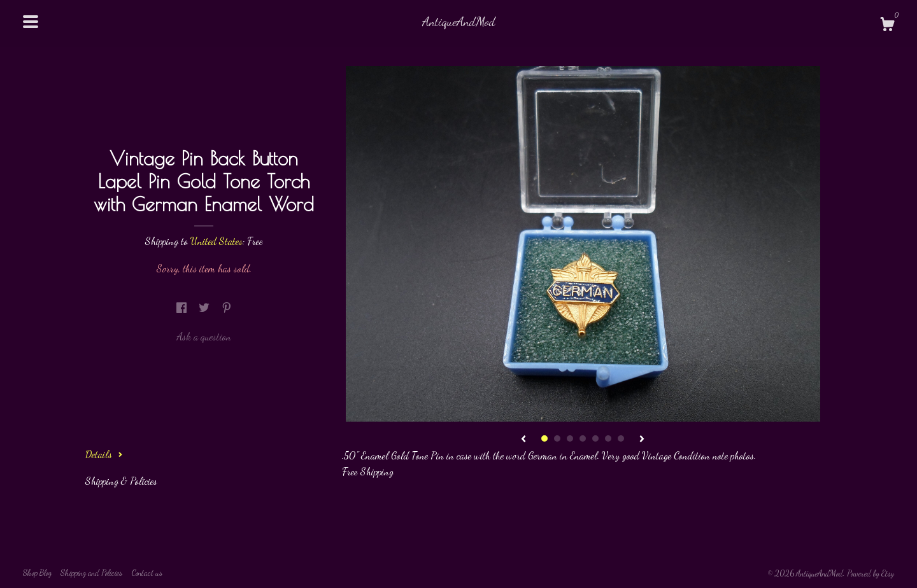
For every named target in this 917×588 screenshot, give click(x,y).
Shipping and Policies (91, 573)
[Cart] (887, 26)
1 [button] (544, 438)
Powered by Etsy (871, 573)
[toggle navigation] (31, 22)
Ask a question (204, 336)
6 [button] (608, 438)
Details (104, 454)
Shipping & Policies (121, 481)
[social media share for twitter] (205, 308)
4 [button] (583, 438)
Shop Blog (37, 573)
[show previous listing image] (523, 440)
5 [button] (595, 438)
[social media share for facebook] (183, 308)
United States (217, 241)
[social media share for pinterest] (227, 308)
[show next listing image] (642, 440)
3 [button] (570, 438)
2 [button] (557, 438)
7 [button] (621, 438)
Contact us (147, 573)
